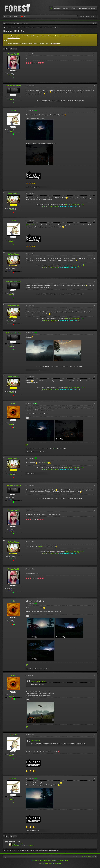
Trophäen (6, 857)
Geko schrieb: (36, 741)
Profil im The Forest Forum (50, 207)
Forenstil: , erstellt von (50, 863)
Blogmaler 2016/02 (12, 31)
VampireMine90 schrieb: (39, 681)
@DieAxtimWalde (31, 225)
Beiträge (11, 75)
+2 (36, 333)
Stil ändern (75, 857)
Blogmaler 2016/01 (18, 844)
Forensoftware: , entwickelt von (50, 860)
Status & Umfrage (55, 44)
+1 (36, 110)
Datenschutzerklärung (14, 38)
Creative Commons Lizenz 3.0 (74, 205)
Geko (55, 449)
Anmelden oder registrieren (11, 16)
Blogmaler (31, 846)
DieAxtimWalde (16, 846)
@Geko (46, 463)
